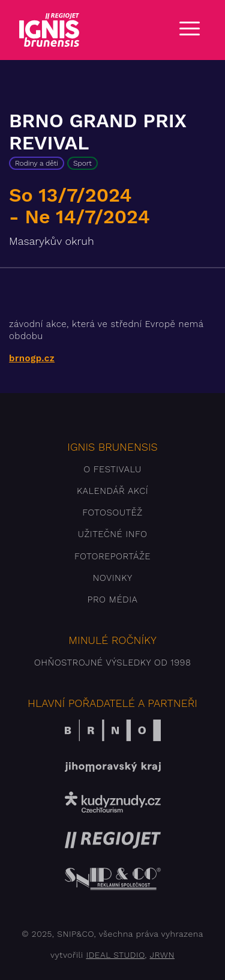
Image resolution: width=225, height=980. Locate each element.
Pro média (113, 600)
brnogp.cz (32, 358)
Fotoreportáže (112, 556)
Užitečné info (113, 534)
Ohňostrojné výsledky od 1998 (113, 663)
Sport (82, 163)
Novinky (112, 578)
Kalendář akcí (112, 491)
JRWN (162, 955)
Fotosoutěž (112, 513)
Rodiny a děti (37, 163)
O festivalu (112, 469)
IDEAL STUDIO (115, 955)
